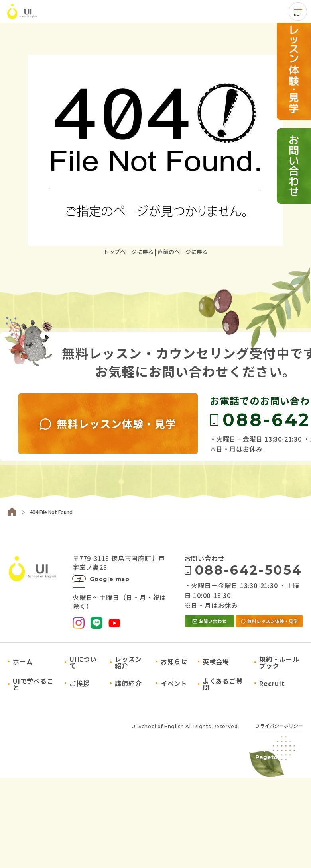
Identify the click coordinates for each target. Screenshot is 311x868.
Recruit (272, 683)
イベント (174, 683)
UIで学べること (33, 684)
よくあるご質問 (223, 684)
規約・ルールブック (279, 662)
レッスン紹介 (128, 662)
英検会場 (216, 661)
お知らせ (174, 661)
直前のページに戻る (183, 252)
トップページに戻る (128, 252)
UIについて (83, 662)
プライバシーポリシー (279, 726)
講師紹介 (128, 683)
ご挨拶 (79, 683)
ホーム (23, 661)
